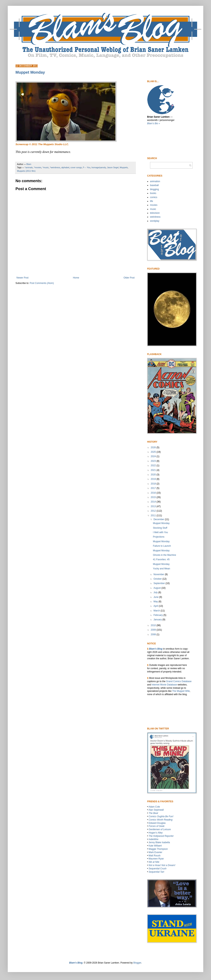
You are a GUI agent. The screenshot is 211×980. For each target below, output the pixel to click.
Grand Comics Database (179, 681)
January (158, 620)
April (156, 606)
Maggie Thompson (158, 849)
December (159, 519)
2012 (154, 511)
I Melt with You (160, 532)
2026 (154, 447)
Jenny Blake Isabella (159, 842)
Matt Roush (155, 856)
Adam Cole (154, 807)
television (155, 213)
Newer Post (22, 278)
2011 (154, 515)
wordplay (155, 221)
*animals (29, 167)
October (158, 579)
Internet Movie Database (164, 685)
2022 (154, 465)
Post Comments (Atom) (42, 283)
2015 (154, 497)
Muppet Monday (161, 523)
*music (45, 167)
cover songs (76, 167)
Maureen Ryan (156, 859)
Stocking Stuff (160, 528)
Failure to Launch (162, 546)
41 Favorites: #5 (161, 559)
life (151, 201)
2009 (154, 630)
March (157, 611)
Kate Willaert (155, 846)
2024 (154, 456)
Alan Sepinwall (156, 810)
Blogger (137, 963)
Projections (159, 537)
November (159, 574)
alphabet (65, 167)
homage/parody (99, 167)
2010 (154, 625)
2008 (154, 634)
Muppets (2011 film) (26, 171)
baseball (154, 185)
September (160, 583)
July (156, 592)
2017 (154, 488)
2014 (154, 502)
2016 (154, 493)
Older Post (129, 278)
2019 (154, 479)
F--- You (87, 167)
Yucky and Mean (162, 569)
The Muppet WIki (181, 691)
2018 (154, 484)
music (153, 209)
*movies (38, 167)
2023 (154, 461)
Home (76, 278)
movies (154, 205)
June (156, 597)
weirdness (155, 217)
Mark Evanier (156, 852)
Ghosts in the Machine (164, 555)
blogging (154, 189)
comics (154, 197)
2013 (154, 506)
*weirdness (55, 167)
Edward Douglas (157, 823)
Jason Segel (113, 167)
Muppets (124, 167)
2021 (154, 470)
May (156, 602)
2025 (154, 452)
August (157, 588)
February (158, 615)
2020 (154, 475)
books (153, 193)
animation (155, 181)
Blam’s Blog (156, 649)
